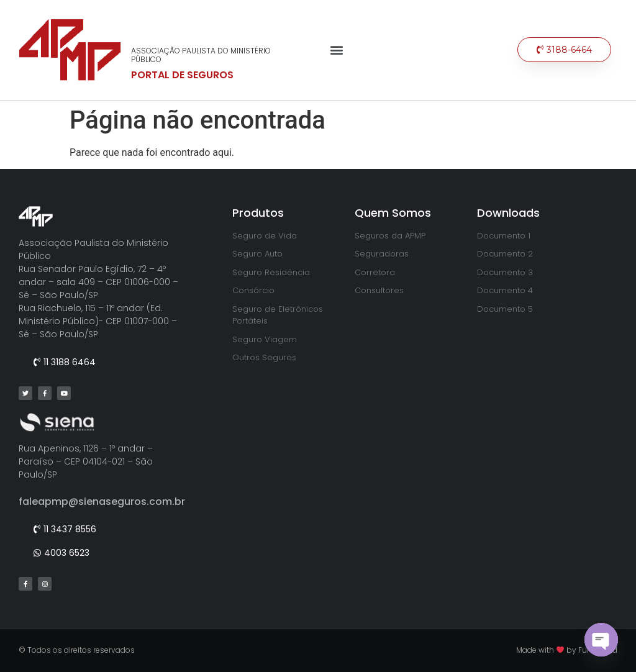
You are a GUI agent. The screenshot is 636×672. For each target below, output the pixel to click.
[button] (336, 50)
